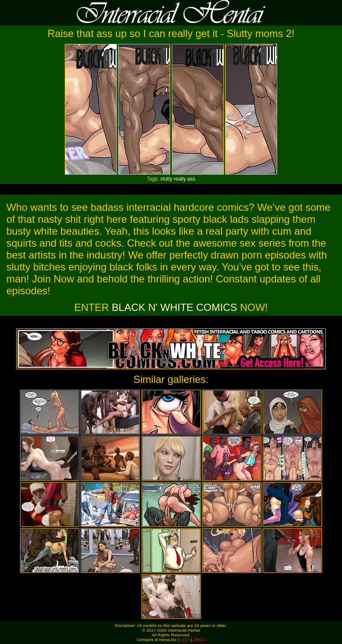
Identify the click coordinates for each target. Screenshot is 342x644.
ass (191, 179)
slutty (166, 179)
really (180, 179)
